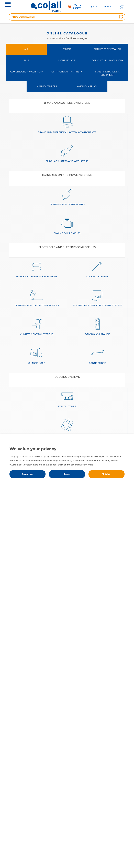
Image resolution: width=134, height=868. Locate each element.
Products (60, 38)
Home (50, 38)
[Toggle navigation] (8, 5)
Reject (67, 474)
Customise (27, 474)
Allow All (106, 474)
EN (93, 7)
